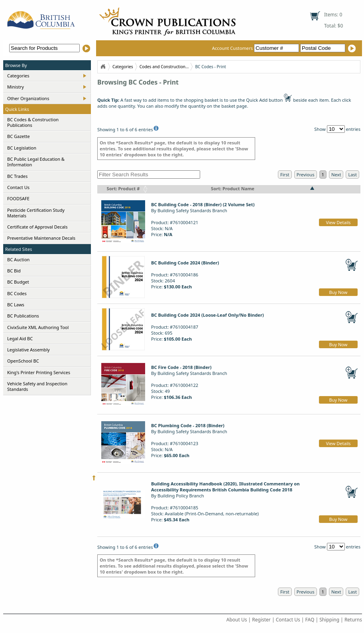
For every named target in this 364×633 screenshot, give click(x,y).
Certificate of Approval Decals (37, 227)
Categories (18, 76)
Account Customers (256, 48)
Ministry (16, 87)
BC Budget (18, 282)
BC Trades (17, 176)
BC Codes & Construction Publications (33, 122)
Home (103, 67)
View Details (338, 222)
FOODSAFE (18, 198)
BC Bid (14, 271)
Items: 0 (333, 15)
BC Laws (16, 305)
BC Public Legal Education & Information (36, 162)
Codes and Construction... (164, 67)
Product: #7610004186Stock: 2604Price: (185, 275)
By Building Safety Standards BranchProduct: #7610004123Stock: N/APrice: (189, 440)
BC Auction (18, 259)
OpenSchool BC (23, 361)
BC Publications (23, 316)
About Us (237, 620)
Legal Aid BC (20, 338)
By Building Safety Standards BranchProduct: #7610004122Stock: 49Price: (189, 382)
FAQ (310, 620)
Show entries (337, 129)
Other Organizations (28, 98)
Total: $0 (334, 26)
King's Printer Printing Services (39, 372)
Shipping (329, 620)
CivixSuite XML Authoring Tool (38, 327)
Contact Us (18, 187)
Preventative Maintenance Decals (41, 238)
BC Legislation (22, 148)
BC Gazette (19, 136)
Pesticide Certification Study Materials (36, 213)
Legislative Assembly (29, 350)
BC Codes (17, 293)
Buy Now (338, 292)
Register (261, 620)
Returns (353, 620)
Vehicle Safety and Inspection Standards (37, 386)
